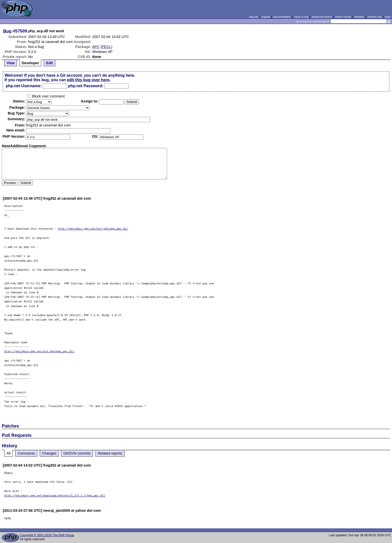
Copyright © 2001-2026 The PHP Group (47, 535)
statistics (359, 17)
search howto (343, 17)
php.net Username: (24, 86)
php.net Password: (86, 86)
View (11, 63)
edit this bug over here (88, 80)
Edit (49, 63)
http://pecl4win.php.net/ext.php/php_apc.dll (93, 229)
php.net (254, 17)
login (388, 17)
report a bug (301, 17)
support (266, 17)
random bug (375, 17)
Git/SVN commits (77, 453)
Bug (7, 31)
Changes (49, 453)
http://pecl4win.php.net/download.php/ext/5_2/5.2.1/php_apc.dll (55, 495)
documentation (282, 17)
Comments (26, 453)
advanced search (322, 17)
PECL (106, 47)
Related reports (110, 453)
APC (96, 47)
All (8, 453)
